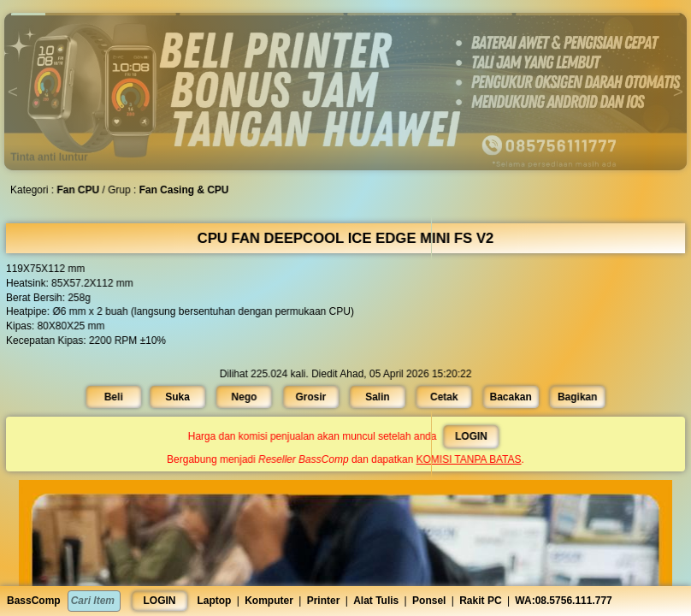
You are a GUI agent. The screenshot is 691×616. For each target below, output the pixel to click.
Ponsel (429, 601)
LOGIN (160, 601)
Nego (246, 397)
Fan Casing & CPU (187, 190)
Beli (117, 397)
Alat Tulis (376, 601)
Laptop (214, 601)
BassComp (34, 601)
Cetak (442, 397)
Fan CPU (83, 190)
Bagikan (574, 397)
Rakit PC (480, 601)
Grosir (311, 397)
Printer (324, 601)
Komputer (269, 601)
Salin (377, 397)
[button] (94, 14)
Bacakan (508, 397)
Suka (180, 397)
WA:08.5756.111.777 (563, 601)
